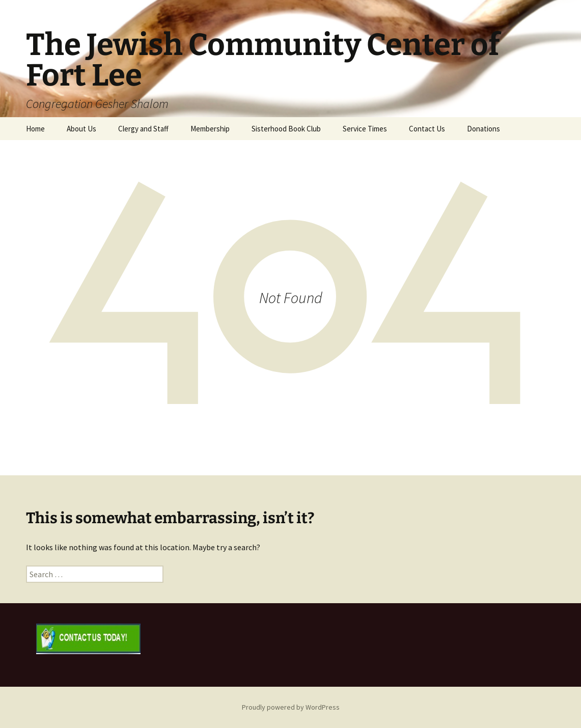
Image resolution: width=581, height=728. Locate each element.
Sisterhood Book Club (286, 129)
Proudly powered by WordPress (291, 707)
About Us (81, 129)
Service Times (365, 129)
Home (35, 129)
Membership (210, 129)
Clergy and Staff (143, 129)
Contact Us (427, 129)
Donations (483, 129)
